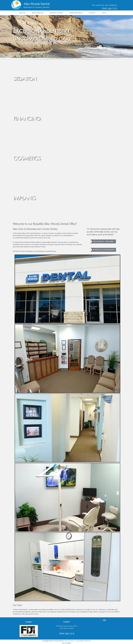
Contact (92, 13)
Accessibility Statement (83, 641)
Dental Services (38, 13)
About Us (22, 13)
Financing (27, 118)
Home (104, 13)
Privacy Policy (69, 641)
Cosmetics (27, 158)
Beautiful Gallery (56, 13)
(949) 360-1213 (109, 8)
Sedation (25, 78)
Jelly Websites (67, 643)
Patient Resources (76, 13)
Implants (25, 198)
